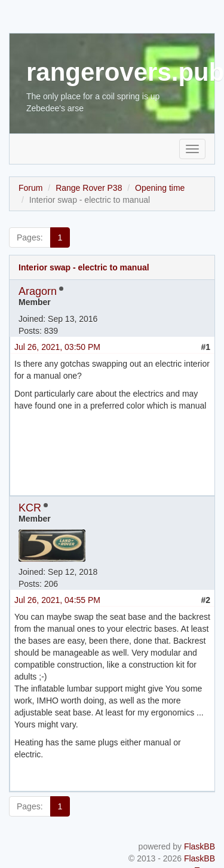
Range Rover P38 (89, 188)
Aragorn (38, 291)
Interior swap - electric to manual (84, 267)
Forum (30, 188)
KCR (30, 508)
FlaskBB (200, 846)
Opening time (160, 188)
